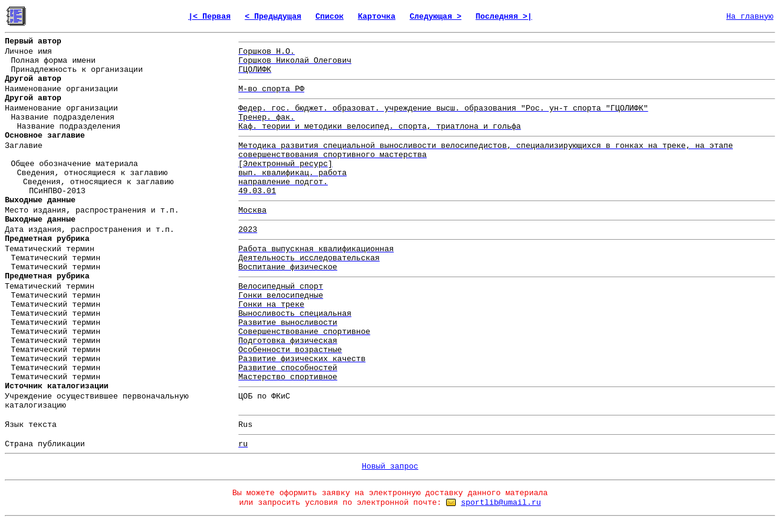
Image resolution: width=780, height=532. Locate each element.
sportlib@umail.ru (501, 503)
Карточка (377, 17)
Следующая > (435, 17)
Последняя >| (504, 17)
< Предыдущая (273, 17)
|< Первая (209, 17)
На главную (750, 17)
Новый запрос (390, 466)
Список (329, 17)
